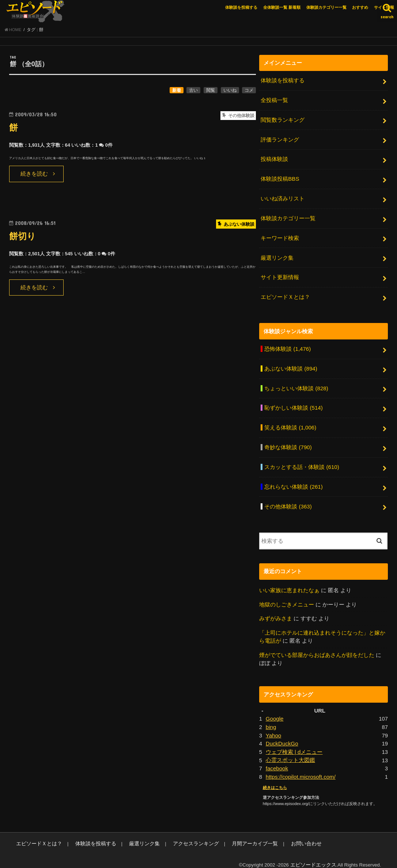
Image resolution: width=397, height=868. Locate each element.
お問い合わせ (287, 835)
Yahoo (273, 728)
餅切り (23, 237)
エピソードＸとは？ (285, 294)
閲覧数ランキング (283, 120)
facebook (277, 760)
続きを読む (34, 175)
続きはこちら (275, 779)
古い (193, 91)
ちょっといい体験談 (296, 384)
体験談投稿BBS (280, 178)
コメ (249, 91)
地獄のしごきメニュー (287, 598)
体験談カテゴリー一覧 (326, 7)
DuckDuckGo (282, 736)
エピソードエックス (315, 856)
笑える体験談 (290, 423)
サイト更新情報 (280, 275)
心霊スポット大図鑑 (290, 752)
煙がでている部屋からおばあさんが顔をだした (317, 648)
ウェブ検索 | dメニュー (294, 744)
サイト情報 (384, 7)
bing (271, 720)
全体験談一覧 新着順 (282, 7)
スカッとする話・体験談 (302, 462)
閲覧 (211, 91)
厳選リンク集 (277, 256)
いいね (230, 91)
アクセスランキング (184, 835)
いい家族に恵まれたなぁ (289, 584)
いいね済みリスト (283, 198)
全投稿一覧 (274, 101)
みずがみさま (276, 612)
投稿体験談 (274, 159)
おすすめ (360, 7)
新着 (177, 91)
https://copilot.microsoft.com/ (300, 769)
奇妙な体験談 (288, 443)
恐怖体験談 (287, 346)
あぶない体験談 (291, 365)
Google (275, 712)
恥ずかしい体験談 (293, 404)
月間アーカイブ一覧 (239, 835)
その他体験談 (288, 500)
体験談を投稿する (241, 7)
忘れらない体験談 (293, 481)
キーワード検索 (280, 236)
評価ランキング (280, 139)
